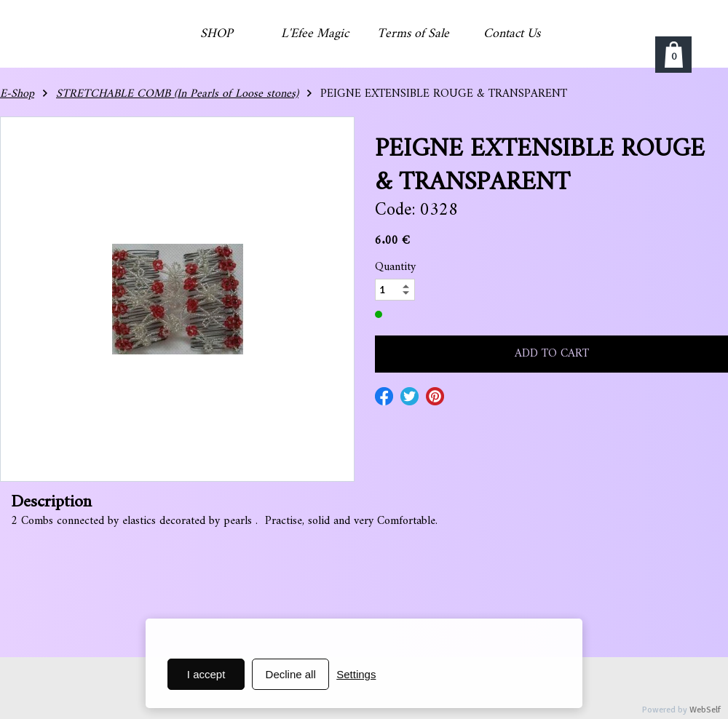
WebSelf (705, 710)
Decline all (291, 674)
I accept (206, 674)
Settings (356, 674)
